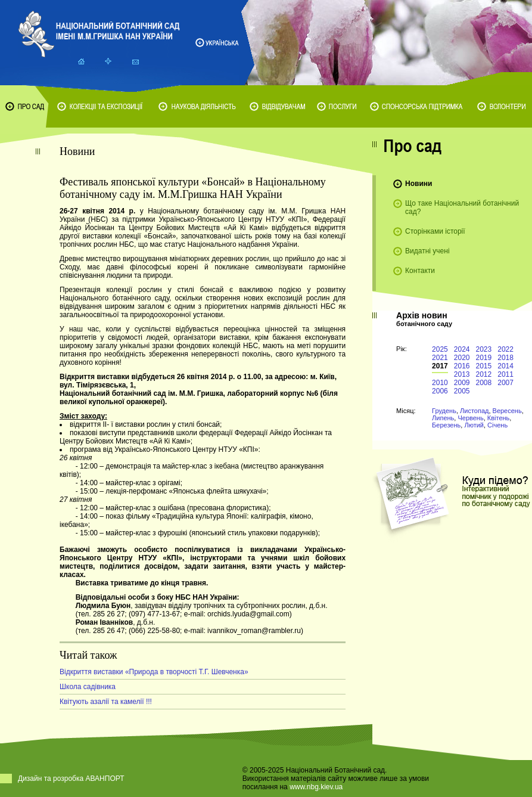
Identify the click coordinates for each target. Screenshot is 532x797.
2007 (505, 383)
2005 (462, 391)
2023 (484, 349)
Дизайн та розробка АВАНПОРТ (71, 779)
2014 (505, 366)
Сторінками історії (435, 231)
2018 (505, 358)
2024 (462, 349)
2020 (462, 358)
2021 (440, 358)
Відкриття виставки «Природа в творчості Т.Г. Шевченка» (154, 672)
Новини (419, 184)
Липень (443, 418)
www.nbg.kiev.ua (316, 787)
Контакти (420, 271)
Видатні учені (427, 251)
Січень (497, 425)
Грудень (444, 411)
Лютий (474, 425)
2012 (484, 374)
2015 (484, 366)
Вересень (507, 411)
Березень (446, 425)
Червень (470, 418)
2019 (484, 358)
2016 (462, 366)
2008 (484, 383)
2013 (462, 374)
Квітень (499, 418)
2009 (462, 383)
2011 (505, 374)
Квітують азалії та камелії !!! (106, 702)
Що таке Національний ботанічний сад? (462, 207)
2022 (505, 349)
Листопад (474, 411)
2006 (440, 391)
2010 (440, 383)
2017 (440, 366)
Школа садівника (88, 687)
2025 (440, 349)
